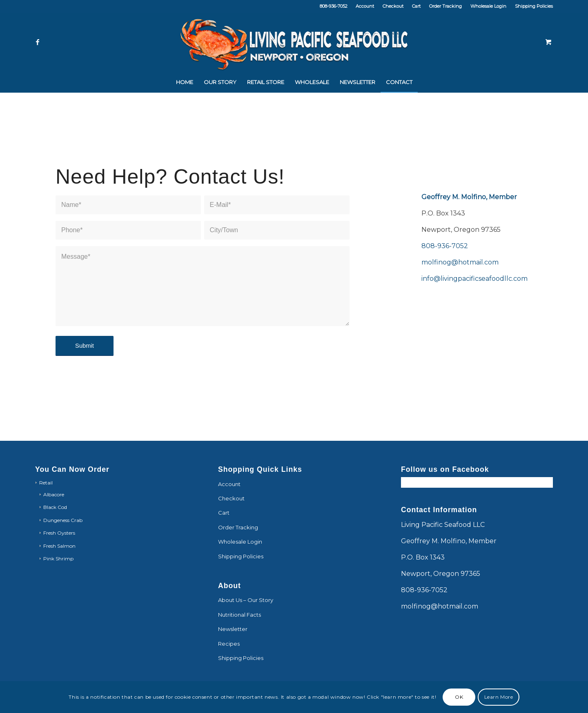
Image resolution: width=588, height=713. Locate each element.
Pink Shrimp (58, 559)
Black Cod (55, 507)
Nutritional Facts (239, 615)
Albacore (54, 494)
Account (365, 6)
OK (459, 697)
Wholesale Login (488, 6)
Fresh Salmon (59, 546)
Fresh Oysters (59, 533)
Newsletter (233, 629)
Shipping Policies (534, 6)
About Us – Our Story (246, 600)
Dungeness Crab (63, 520)
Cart (416, 6)
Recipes (229, 644)
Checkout (393, 6)
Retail (46, 483)
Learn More (499, 697)
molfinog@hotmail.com (460, 263)
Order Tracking (445, 6)
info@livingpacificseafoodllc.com (474, 280)
